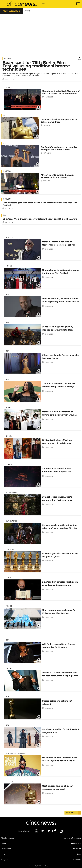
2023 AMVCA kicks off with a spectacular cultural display (57, 442)
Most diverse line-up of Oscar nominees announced (57, 787)
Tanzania (10, 549)
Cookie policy (76, 844)
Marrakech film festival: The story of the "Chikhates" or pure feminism (61, 92)
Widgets (4, 860)
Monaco (9, 238)
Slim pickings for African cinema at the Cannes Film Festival (60, 272)
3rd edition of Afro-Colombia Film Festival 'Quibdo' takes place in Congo (59, 760)
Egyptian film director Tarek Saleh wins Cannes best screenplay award (60, 584)
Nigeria (9, 436)
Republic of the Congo (16, 754)
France (9, 266)
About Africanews (8, 838)
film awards (11, 11)
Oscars (9, 669)
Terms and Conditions (72, 838)
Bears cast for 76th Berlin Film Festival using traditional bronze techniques (36, 66)
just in (28, 11)
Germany (8, 59)
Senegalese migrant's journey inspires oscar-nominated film (58, 328)
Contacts (5, 844)
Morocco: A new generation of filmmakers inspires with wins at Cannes (59, 414)
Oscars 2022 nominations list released (57, 702)
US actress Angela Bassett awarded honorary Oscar (61, 357)
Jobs (3, 854)
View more (71, 813)
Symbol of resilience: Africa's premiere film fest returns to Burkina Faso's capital (57, 499)
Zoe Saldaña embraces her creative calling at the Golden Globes (59, 148)
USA (5, 116)
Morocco (10, 87)
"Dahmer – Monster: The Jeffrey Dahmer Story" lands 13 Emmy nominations (58, 385)
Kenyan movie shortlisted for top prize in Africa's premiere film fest (60, 527)
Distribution (6, 849)
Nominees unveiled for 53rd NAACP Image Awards (61, 731)
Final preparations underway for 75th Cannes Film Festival (59, 612)
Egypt (8, 578)
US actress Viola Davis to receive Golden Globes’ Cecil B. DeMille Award (40, 219)
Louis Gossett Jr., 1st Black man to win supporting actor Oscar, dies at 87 (60, 300)
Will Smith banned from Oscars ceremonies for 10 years (59, 646)
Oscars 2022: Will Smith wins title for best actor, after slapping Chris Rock (60, 675)
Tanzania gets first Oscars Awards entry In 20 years (60, 555)
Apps (79, 854)
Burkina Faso (11, 493)
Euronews (77, 860)
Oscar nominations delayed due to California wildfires (59, 121)
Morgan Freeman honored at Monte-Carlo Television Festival (58, 243)
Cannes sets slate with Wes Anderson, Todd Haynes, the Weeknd (57, 470)
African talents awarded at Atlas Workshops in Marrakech (58, 176)
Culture (9, 782)
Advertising (76, 849)
